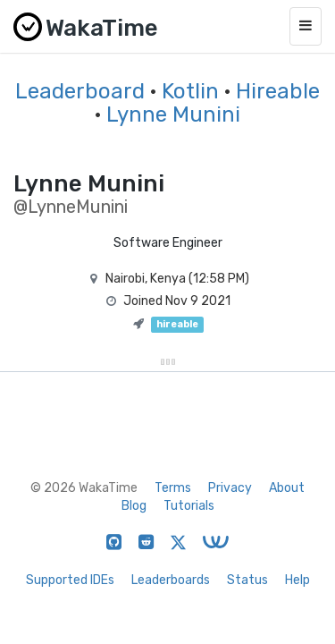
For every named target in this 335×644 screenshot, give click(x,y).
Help (297, 580)
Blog (134, 506)
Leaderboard (80, 91)
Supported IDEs (70, 580)
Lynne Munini (173, 114)
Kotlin (190, 91)
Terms (173, 488)
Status (247, 580)
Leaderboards (171, 580)
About (287, 488)
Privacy (230, 488)
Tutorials (189, 506)
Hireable (278, 91)
